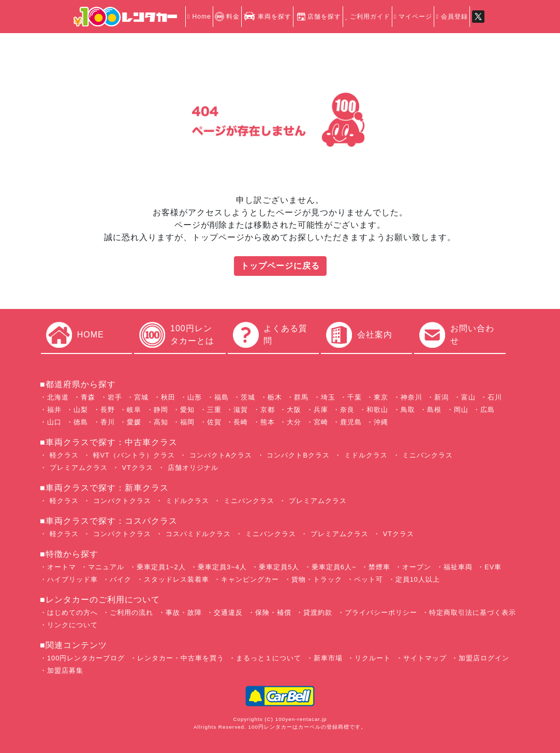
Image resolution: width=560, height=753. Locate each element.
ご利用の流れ (131, 612)
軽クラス (63, 455)
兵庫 (321, 410)
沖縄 (381, 422)
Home (199, 17)
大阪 (294, 410)
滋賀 (241, 410)
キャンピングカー (250, 579)
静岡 (161, 410)
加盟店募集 (65, 670)
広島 (488, 410)
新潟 (441, 397)
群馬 (301, 397)
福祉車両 (458, 567)
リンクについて (72, 625)
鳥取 (408, 410)
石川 (495, 397)
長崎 (241, 422)
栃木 (275, 397)
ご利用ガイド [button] (367, 17)
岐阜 (134, 410)
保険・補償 (273, 612)
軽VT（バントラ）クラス (133, 455)
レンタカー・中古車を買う (181, 658)
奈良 (347, 410)
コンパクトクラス (121, 501)
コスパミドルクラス (197, 534)
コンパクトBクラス (297, 455)
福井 (54, 410)
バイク (121, 579)
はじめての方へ (72, 612)
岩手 (115, 397)
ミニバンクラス (427, 455)
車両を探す (267, 17)
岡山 (461, 410)
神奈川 (411, 397)
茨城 (248, 397)
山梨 (81, 410)
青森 (88, 397)
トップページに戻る (280, 266)
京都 (268, 410)
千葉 (355, 397)
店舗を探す (318, 17)
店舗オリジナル (192, 468)
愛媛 (134, 422)
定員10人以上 (418, 579)
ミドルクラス (365, 455)
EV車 (493, 567)
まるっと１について (269, 658)
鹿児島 (351, 422)
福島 (222, 397)
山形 (195, 397)
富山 (468, 397)
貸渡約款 (318, 612)
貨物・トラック (317, 579)
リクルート (373, 658)
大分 (294, 422)
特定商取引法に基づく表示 (473, 612)
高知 (161, 422)
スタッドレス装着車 (176, 579)
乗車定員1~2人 (161, 567)
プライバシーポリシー (381, 612)
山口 (54, 422)
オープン (417, 567)
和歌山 (377, 410)
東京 (381, 397)
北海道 (58, 397)
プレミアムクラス (77, 468)
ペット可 (369, 579)
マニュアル (106, 567)
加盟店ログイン (484, 658)
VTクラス (136, 468)
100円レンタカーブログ (86, 658)
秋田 (168, 397)
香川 (108, 422)
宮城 (141, 397)
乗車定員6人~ (334, 567)
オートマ (62, 567)
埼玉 (328, 397)
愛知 (187, 410)
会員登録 (452, 17)
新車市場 (328, 658)
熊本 (268, 422)
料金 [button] (227, 17)
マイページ (413, 17)
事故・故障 (184, 612)
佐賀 (214, 422)
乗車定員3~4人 (222, 567)
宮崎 (321, 422)
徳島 (81, 422)
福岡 (187, 422)
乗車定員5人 (279, 567)
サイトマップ (425, 658)
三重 (214, 410)
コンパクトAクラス (219, 455)
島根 (434, 410)
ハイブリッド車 (72, 579)
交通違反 (228, 612)
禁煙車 (379, 567)
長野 (108, 410)
